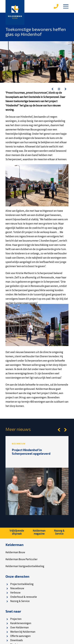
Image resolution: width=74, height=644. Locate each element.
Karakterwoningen (21, 623)
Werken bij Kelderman (23, 632)
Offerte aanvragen (20, 636)
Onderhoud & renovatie (24, 597)
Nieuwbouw (17, 588)
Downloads (17, 640)
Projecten (16, 619)
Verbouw (15, 593)
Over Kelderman (19, 627)
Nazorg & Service (20, 601)
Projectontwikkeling (22, 584)
